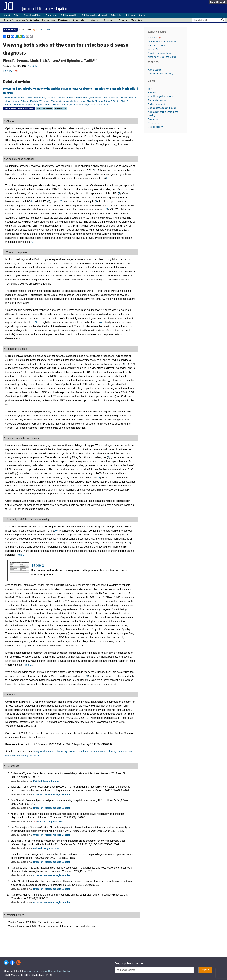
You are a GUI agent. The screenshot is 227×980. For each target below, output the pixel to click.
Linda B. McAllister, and (49, 61)
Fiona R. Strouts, (17, 61)
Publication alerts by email (95, 15)
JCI (35, 821)
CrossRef (38, 795)
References (154, 123)
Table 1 (20, 555)
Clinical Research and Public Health (21, 20)
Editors (17, 15)
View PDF (10, 71)
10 (55, 531)
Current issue (49, 20)
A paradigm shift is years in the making (163, 114)
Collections (137, 20)
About (7, 15)
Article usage (154, 70)
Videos (94, 20)
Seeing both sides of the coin (162, 108)
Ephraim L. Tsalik (82, 61)
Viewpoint (123, 20)
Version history (155, 127)
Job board (131, 15)
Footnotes (153, 119)
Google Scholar (51, 781)
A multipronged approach (160, 96)
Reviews (108, 20)
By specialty (79, 20)
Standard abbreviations (159, 53)
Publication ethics (69, 15)
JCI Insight (221, 2)
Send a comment (156, 45)
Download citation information (163, 42)
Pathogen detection (158, 104)
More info (32, 66)
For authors (51, 15)
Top (150, 89)
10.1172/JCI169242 (43, 30)
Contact (143, 15)
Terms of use (154, 49)
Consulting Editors (33, 15)
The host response (157, 100)
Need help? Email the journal (162, 57)
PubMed (38, 781)
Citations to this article (160, 74)
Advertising (117, 15)
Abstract (152, 93)
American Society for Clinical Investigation (48, 971)
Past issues (64, 20)
